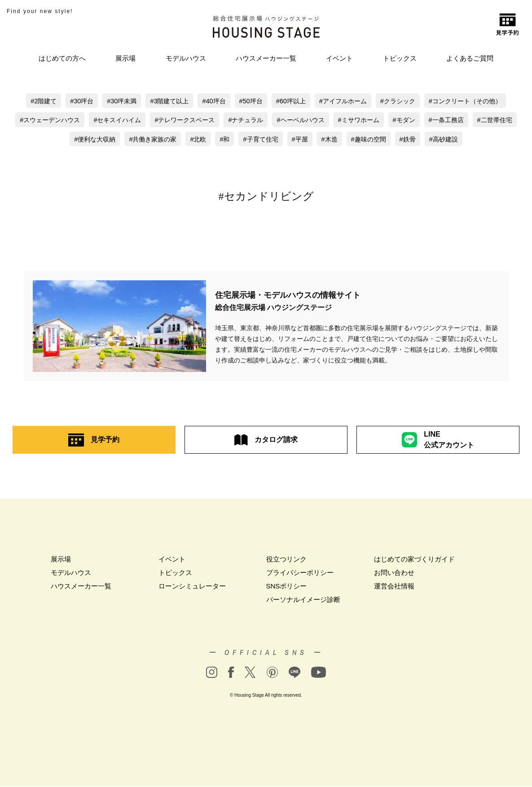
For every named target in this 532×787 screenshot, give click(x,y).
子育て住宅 (288, 140)
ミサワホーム (391, 121)
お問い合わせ (394, 573)
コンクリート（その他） (476, 101)
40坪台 (213, 101)
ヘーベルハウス (330, 121)
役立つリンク (286, 560)
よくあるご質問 (470, 58)
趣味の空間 (400, 140)
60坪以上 (292, 101)
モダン (439, 121)
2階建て (35, 101)
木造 (360, 140)
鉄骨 (441, 140)
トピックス (400, 58)
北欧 (223, 140)
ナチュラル (273, 121)
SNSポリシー (287, 587)
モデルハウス (186, 58)
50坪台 (251, 101)
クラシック (404, 101)
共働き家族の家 (176, 140)
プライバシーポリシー (300, 573)
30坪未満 (116, 101)
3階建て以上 (166, 101)
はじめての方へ (62, 58)
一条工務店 (483, 121)
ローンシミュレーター (192, 587)
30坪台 (75, 101)
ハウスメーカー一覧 (266, 58)
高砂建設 (479, 140)
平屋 (329, 140)
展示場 (125, 58)
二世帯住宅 (60, 140)
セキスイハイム (137, 121)
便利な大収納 (115, 140)
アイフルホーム (347, 101)
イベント (339, 58)
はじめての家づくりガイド (414, 560)
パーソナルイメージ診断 (303, 600)
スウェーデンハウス (66, 121)
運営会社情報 (394, 587)
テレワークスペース (209, 121)
